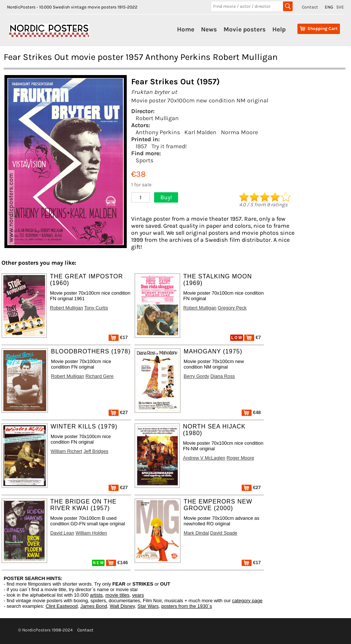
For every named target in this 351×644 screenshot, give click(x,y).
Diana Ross (223, 376)
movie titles (117, 595)
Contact (310, 7)
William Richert (66, 451)
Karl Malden (200, 132)
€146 (117, 562)
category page (247, 601)
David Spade (224, 533)
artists (96, 595)
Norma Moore (239, 132)
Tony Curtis (96, 308)
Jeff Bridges (96, 451)
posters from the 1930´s (187, 606)
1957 (141, 146)
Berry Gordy (196, 376)
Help (279, 29)
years (138, 595)
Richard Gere (99, 376)
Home (186, 29)
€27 (118, 412)
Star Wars (148, 606)
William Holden (91, 533)
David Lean (62, 533)
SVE (340, 7)
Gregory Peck (232, 308)
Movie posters (245, 29)
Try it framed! (169, 146)
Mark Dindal (196, 533)
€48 (251, 412)
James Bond (93, 606)
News (209, 29)
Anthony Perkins (158, 132)
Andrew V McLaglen (204, 458)
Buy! (166, 197)
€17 (118, 337)
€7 (253, 337)
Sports (144, 160)
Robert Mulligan (157, 118)
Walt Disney (122, 606)
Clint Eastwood (62, 606)
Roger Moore (240, 458)
